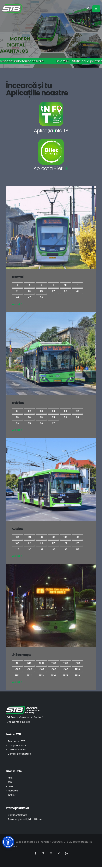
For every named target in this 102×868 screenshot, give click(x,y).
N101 (41, 663)
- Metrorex (12, 791)
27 (53, 291)
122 (65, 543)
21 (17, 291)
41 (77, 291)
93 (17, 423)
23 (29, 291)
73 (17, 417)
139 (65, 549)
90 (78, 417)
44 (17, 297)
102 (41, 537)
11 (77, 285)
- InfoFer (11, 795)
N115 (66, 675)
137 (41, 549)
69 (65, 411)
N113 (41, 675)
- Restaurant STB (16, 741)
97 (53, 423)
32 (65, 291)
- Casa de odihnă (16, 750)
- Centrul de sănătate (18, 754)
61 (17, 411)
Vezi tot (17, 304)
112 (29, 543)
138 (53, 549)
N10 (29, 663)
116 (41, 543)
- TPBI (9, 782)
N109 (65, 669)
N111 (17, 675)
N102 (53, 663)
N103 (65, 663)
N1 (17, 663)
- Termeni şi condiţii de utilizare (24, 819)
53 (41, 297)
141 (78, 549)
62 (29, 411)
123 (78, 543)
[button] (8, 842)
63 (41, 411)
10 (66, 285)
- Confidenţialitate (17, 815)
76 (29, 417)
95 (29, 423)
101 (29, 537)
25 (41, 291)
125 (17, 549)
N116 (77, 675)
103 (53, 537)
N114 (53, 675)
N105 (17, 669)
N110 (77, 669)
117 (53, 543)
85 (53, 417)
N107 (41, 669)
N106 (29, 669)
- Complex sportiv (16, 745)
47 (29, 297)
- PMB (9, 778)
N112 (29, 675)
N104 (77, 663)
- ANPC (10, 786)
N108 (53, 669)
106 (17, 543)
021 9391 (26, 722)
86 (65, 417)
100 (17, 537)
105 (77, 537)
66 (53, 411)
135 (29, 549)
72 (78, 411)
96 (41, 423)
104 (65, 537)
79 (41, 417)
